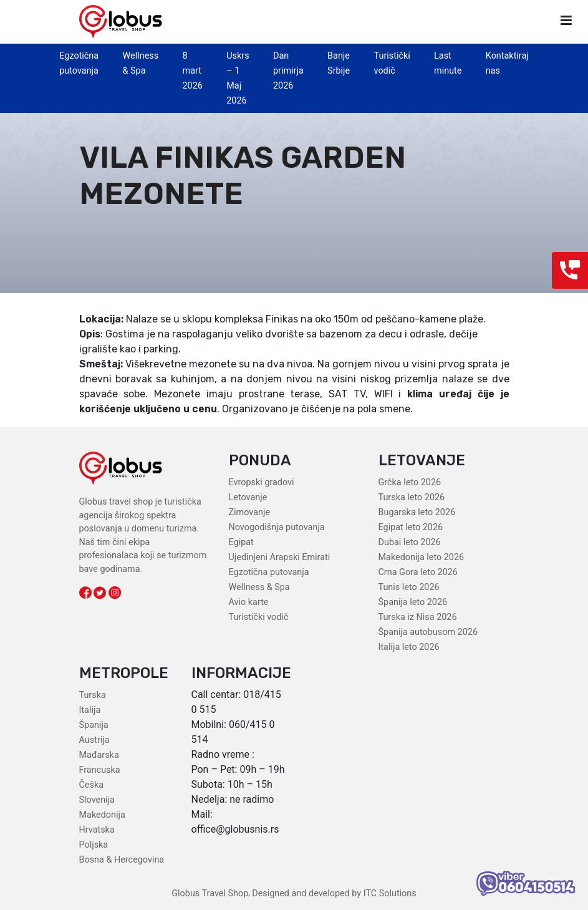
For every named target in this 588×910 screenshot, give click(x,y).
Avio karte (249, 602)
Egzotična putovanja (269, 572)
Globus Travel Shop (210, 893)
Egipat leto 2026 (411, 527)
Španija (94, 725)
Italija (90, 710)
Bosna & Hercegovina (122, 860)
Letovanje (248, 497)
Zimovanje (250, 512)
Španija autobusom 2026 (428, 632)
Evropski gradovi (262, 482)
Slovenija (97, 800)
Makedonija (102, 815)
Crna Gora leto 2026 (418, 572)
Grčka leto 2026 (410, 482)
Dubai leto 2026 (410, 542)
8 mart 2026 (193, 71)
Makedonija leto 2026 (422, 557)
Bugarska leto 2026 (417, 512)
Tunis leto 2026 (409, 587)
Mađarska (99, 755)
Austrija (94, 740)
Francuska (100, 770)
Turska (93, 695)
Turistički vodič (259, 617)
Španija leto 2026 (413, 602)
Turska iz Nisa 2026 (418, 617)
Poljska (94, 845)
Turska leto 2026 (412, 497)
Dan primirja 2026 (288, 71)
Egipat (241, 542)
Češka (92, 785)
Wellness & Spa (259, 587)
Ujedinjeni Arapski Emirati (280, 557)
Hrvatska (97, 830)
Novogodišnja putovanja (277, 527)
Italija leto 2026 (409, 647)
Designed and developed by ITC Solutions (333, 893)
